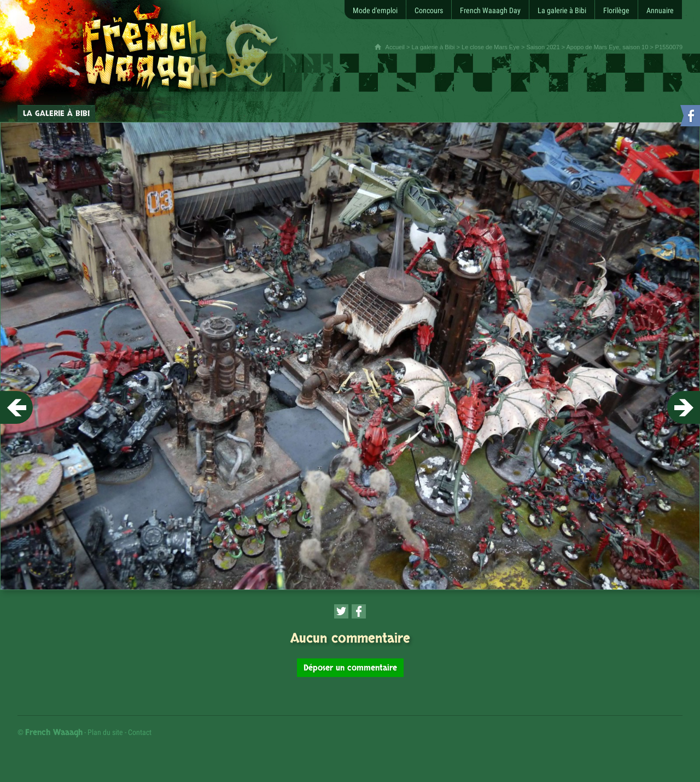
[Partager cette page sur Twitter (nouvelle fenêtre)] (341, 611)
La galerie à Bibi (433, 47)
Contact (140, 732)
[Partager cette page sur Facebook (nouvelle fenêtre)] (359, 611)
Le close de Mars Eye (491, 47)
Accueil (395, 47)
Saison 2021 (543, 47)
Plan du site (105, 732)
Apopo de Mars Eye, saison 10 (607, 47)
